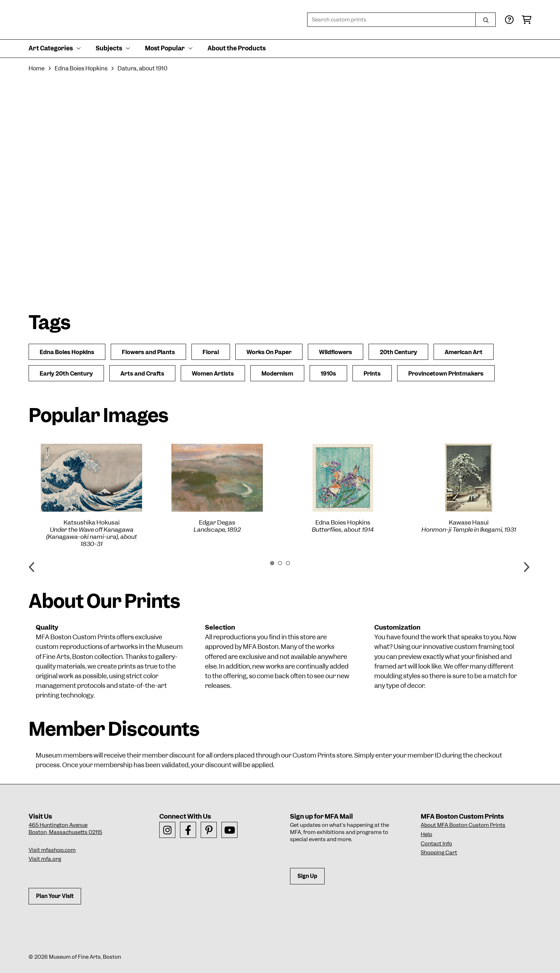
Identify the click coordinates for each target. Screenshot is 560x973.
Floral (211, 352)
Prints (372, 374)
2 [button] (280, 563)
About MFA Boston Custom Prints (463, 825)
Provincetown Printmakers (446, 374)
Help (426, 834)
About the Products (237, 48)
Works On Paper (269, 352)
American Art (464, 352)
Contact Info (436, 844)
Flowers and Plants (148, 352)
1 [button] (272, 563)
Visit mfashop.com (52, 850)
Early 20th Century (66, 374)
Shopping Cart (439, 853)
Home (37, 68)
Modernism (277, 374)
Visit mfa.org (45, 859)
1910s (328, 374)
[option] (91, 496)
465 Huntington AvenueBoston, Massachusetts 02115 (65, 829)
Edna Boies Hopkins (81, 68)
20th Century (398, 352)
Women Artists (213, 374)
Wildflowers (336, 352)
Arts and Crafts (142, 374)
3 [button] (288, 563)
